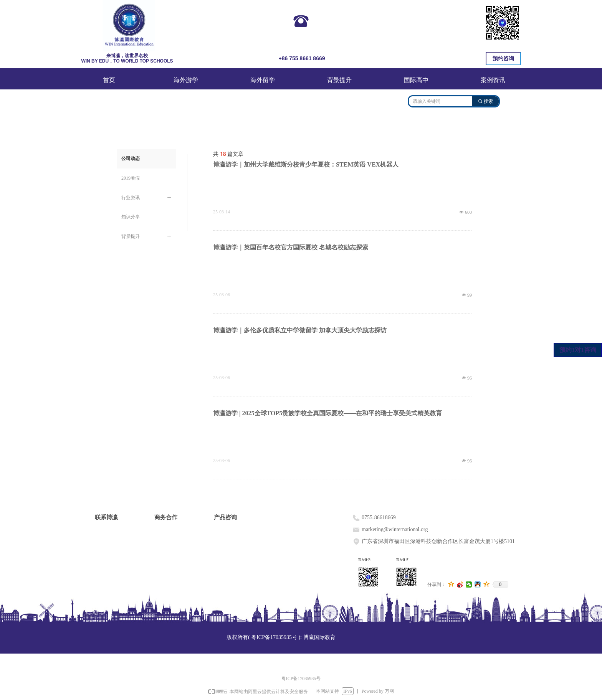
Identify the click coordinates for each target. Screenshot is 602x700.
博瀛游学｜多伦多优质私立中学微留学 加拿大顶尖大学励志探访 (300, 330)
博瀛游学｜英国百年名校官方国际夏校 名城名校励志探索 (291, 247)
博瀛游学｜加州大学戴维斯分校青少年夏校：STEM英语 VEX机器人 (306, 164)
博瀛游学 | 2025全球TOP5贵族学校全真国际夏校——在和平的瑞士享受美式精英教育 (327, 413)
